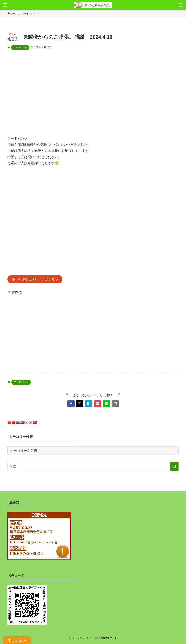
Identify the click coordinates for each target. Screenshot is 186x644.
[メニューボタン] (5, 5)
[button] (71, 404)
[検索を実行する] (174, 467)
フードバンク (20, 47)
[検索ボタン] (181, 5)
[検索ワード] (93, 467)
